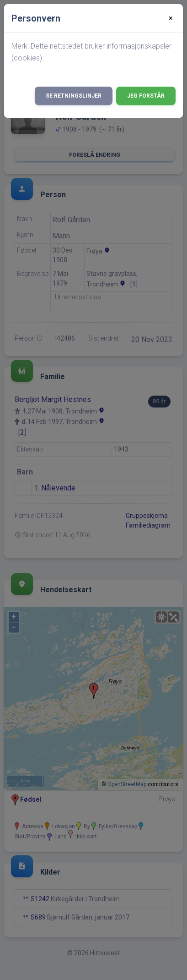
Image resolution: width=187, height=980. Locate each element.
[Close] (171, 18)
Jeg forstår (146, 96)
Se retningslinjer (74, 96)
